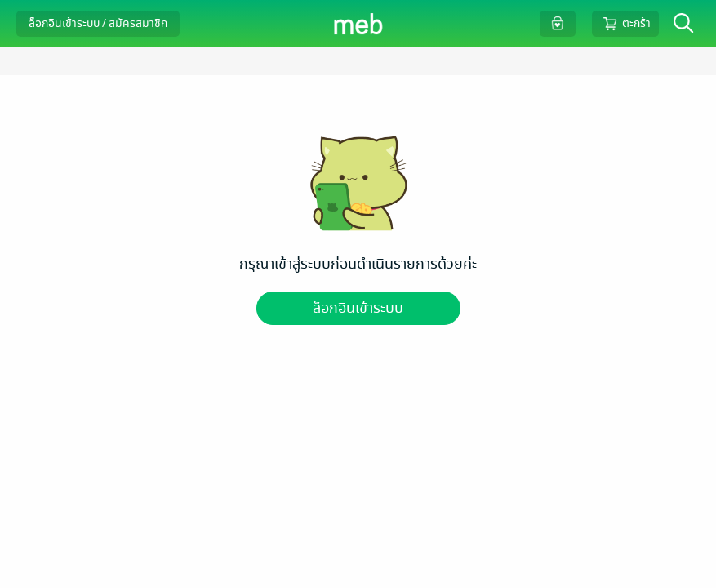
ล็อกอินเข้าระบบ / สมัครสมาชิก (98, 23)
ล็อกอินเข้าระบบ (358, 308)
